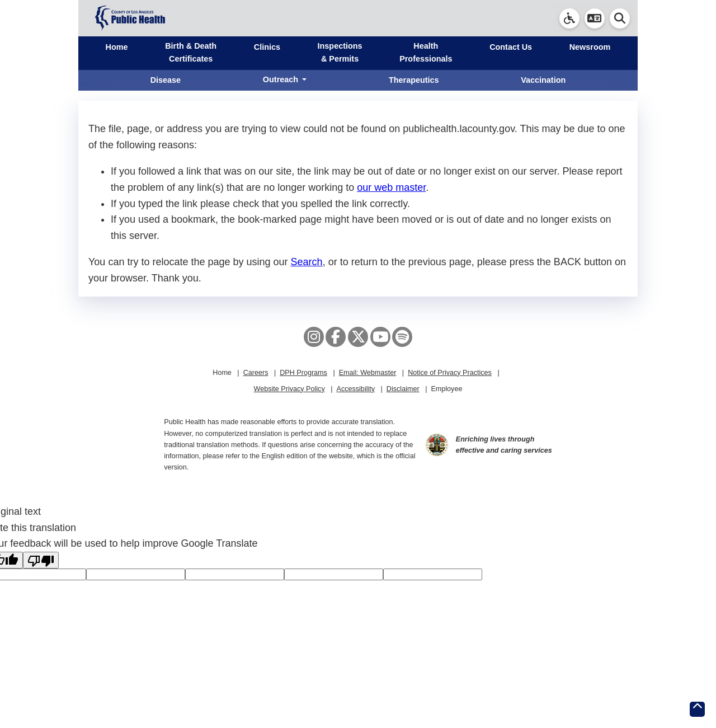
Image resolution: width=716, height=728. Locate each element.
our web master (391, 187)
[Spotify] (402, 337)
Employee (446, 389)
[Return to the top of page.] (697, 709)
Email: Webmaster (368, 373)
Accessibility (355, 389)
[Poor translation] (41, 560)
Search (307, 262)
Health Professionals (426, 52)
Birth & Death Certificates (191, 52)
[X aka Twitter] (358, 337)
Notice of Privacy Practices (450, 373)
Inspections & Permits (340, 52)
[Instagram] (314, 337)
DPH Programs (303, 373)
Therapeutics (414, 80)
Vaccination (543, 80)
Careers (256, 373)
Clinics (267, 47)
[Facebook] (336, 337)
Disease (166, 80)
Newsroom (590, 47)
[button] (595, 18)
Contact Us (511, 47)
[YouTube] (380, 337)
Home (117, 47)
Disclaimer (403, 389)
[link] (569, 18)
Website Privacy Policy (289, 389)
